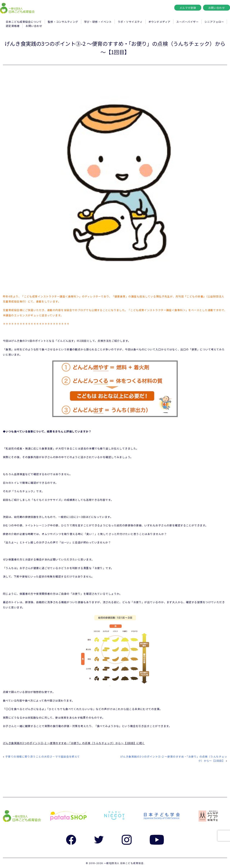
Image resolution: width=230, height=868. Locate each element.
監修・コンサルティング (63, 22)
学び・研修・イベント (98, 22)
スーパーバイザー (187, 22)
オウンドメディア (159, 22)
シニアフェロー (214, 22)
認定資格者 (13, 26)
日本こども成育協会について (24, 22)
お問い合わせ (217, 8)
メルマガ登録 (188, 8)
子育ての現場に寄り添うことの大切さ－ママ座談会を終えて (43, 756)
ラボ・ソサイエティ (130, 22)
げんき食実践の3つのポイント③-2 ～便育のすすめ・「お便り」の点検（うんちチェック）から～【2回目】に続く (74, 743)
